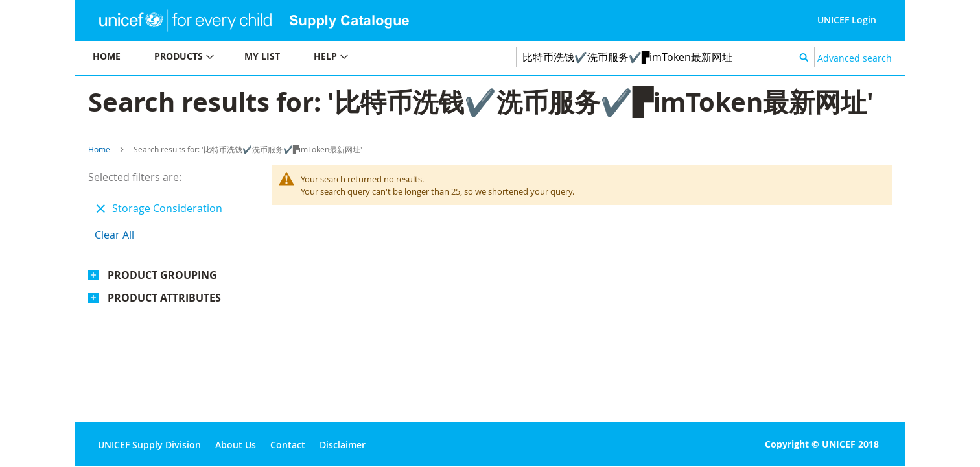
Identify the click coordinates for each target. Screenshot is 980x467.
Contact (288, 445)
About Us (236, 445)
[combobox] (665, 57)
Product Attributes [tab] (164, 298)
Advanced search (855, 58)
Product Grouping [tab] (162, 275)
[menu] (283, 58)
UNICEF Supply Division (149, 445)
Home (99, 149)
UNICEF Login (847, 20)
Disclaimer (343, 445)
